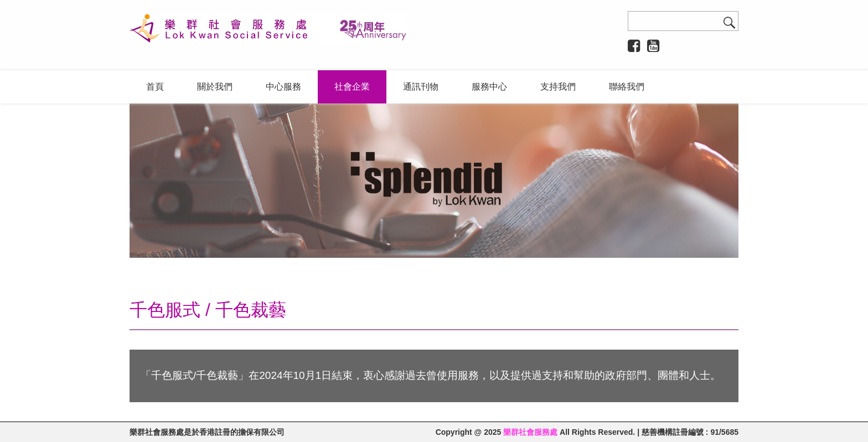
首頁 (155, 87)
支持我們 (558, 87)
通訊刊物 (421, 87)
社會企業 (352, 87)
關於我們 (215, 87)
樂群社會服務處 (530, 432)
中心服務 (283, 87)
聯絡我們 (627, 87)
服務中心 (489, 87)
